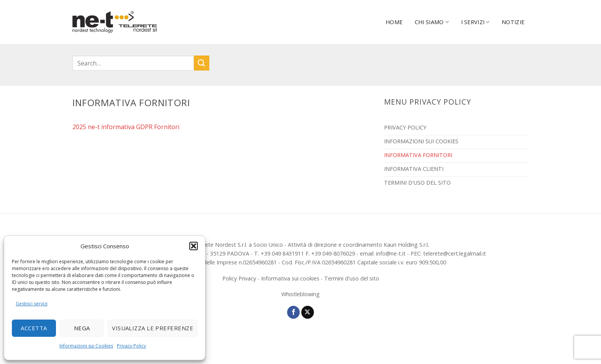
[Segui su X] (308, 312)
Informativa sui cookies (290, 278)
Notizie (513, 22)
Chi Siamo (432, 22)
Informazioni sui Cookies (86, 346)
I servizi (475, 22)
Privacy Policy (131, 346)
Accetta (34, 328)
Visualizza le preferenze (153, 328)
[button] (194, 246)
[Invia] (202, 63)
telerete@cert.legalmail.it (455, 253)
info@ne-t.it (391, 253)
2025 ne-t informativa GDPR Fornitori (126, 127)
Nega (82, 328)
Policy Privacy (239, 278)
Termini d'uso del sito (352, 278)
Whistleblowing (300, 294)
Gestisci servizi (32, 304)
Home (394, 22)
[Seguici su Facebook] (293, 312)
